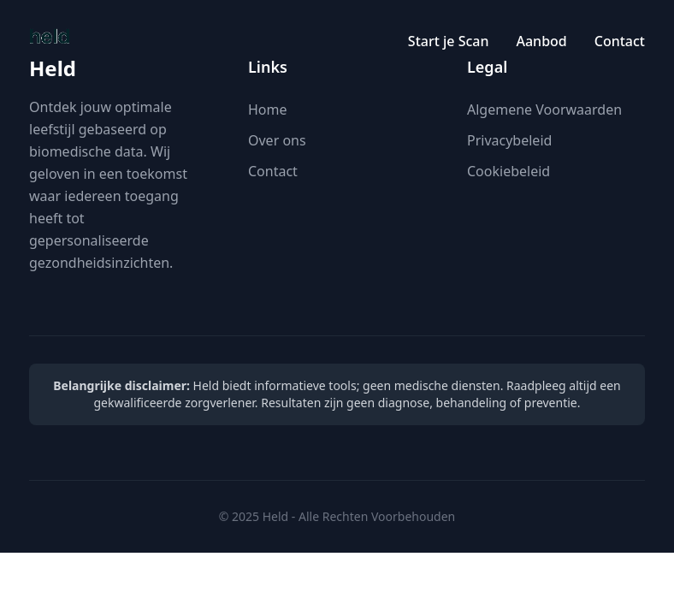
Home (268, 110)
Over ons (277, 140)
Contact (620, 41)
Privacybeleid (509, 140)
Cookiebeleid (508, 171)
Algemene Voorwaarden (544, 110)
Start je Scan (449, 41)
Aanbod (541, 41)
